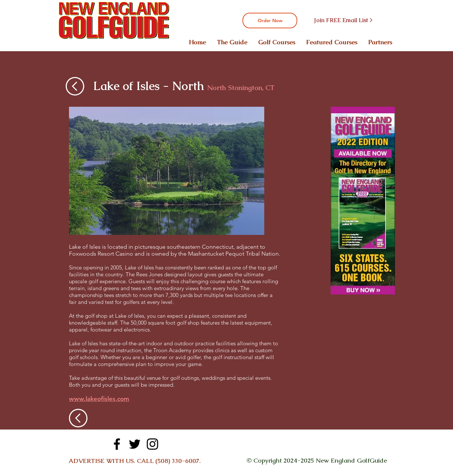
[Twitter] (135, 444)
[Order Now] (270, 21)
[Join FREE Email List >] (343, 20)
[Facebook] (117, 444)
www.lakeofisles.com (99, 399)
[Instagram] (152, 444)
